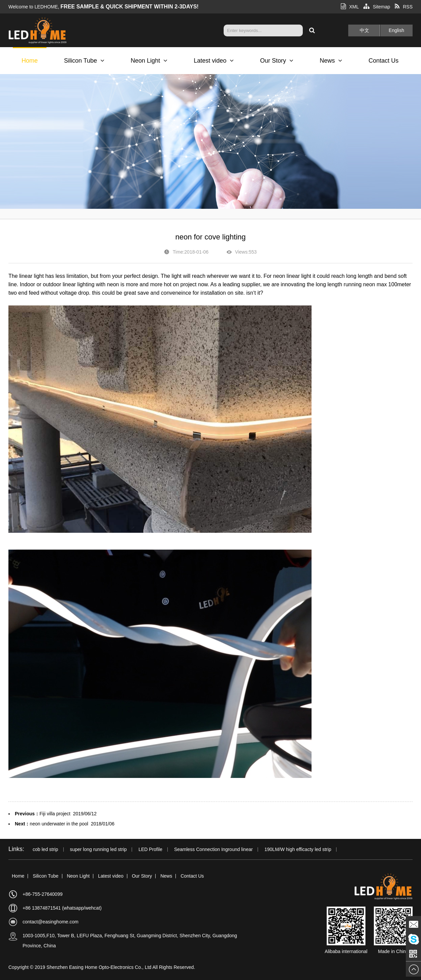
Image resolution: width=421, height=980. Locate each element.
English (396, 30)
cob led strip (45, 850)
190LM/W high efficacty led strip (298, 850)
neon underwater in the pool (59, 824)
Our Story (277, 61)
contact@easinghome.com (51, 922)
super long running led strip (98, 850)
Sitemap (377, 7)
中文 (364, 30)
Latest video (214, 61)
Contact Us (383, 61)
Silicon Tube (84, 61)
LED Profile (150, 850)
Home (30, 61)
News (331, 61)
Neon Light (149, 61)
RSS (404, 7)
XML (350, 7)
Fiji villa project (55, 814)
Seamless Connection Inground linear (213, 850)
